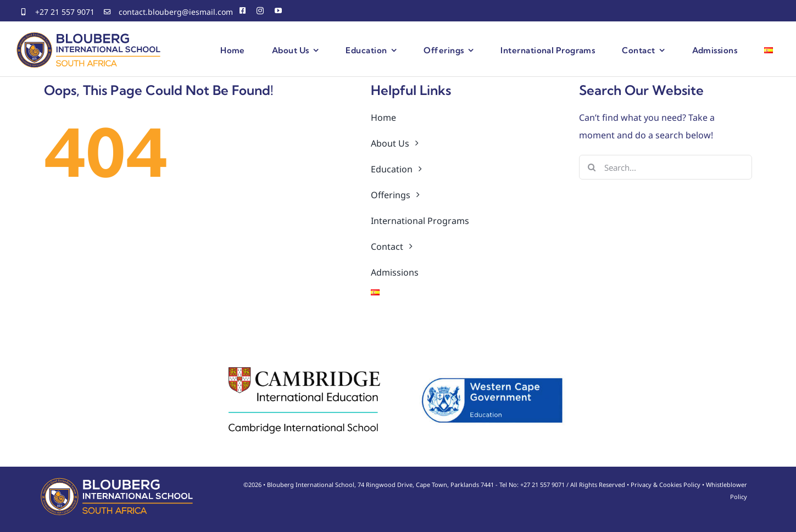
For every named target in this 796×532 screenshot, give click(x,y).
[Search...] (666, 167)
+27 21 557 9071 (65, 12)
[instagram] (260, 11)
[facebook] (243, 11)
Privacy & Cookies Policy (666, 485)
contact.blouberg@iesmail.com (176, 12)
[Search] (591, 167)
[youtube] (278, 11)
